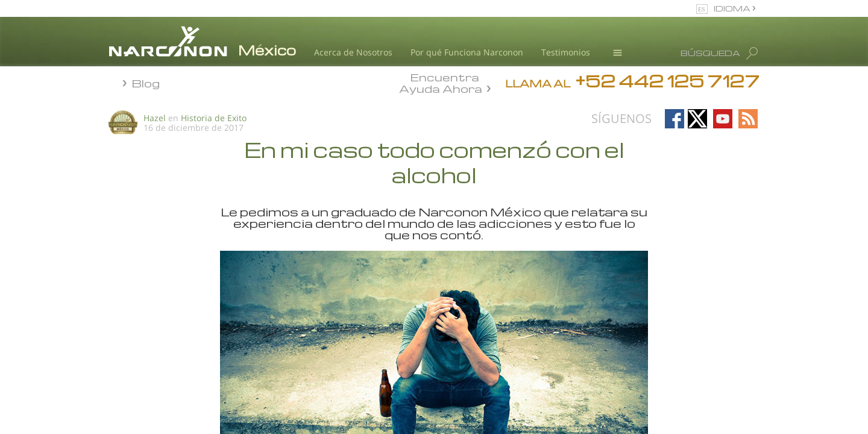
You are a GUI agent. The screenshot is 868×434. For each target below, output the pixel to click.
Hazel (155, 118)
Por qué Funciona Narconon (467, 52)
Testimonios (566, 52)
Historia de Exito (214, 118)
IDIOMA (733, 8)
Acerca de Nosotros (353, 52)
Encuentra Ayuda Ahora (441, 82)
